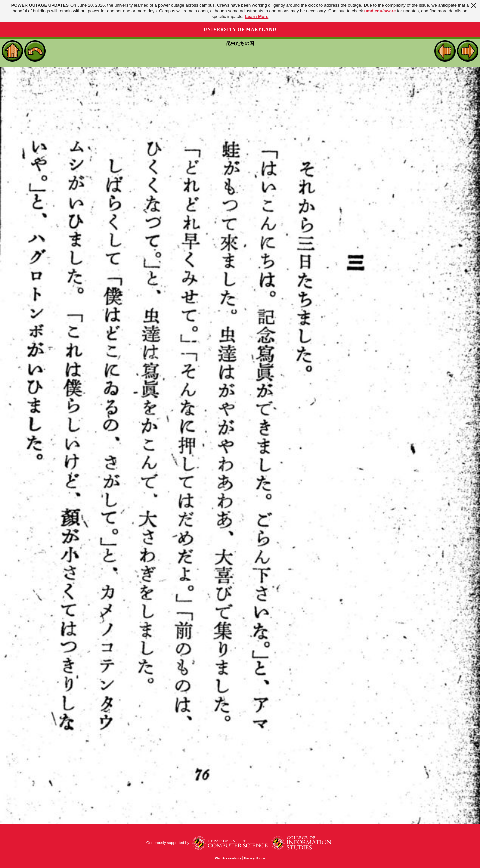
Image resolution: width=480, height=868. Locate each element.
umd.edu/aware (380, 11)
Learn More (257, 17)
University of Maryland (240, 30)
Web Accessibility (228, 858)
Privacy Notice (254, 858)
